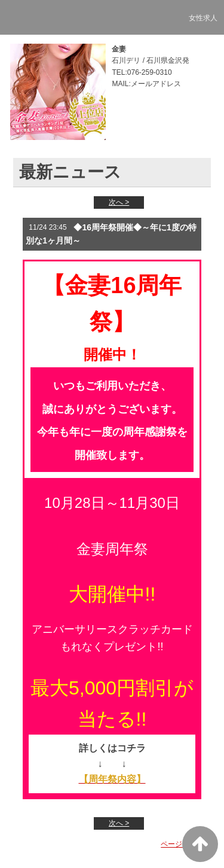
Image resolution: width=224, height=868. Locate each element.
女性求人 (203, 18)
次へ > (119, 202)
